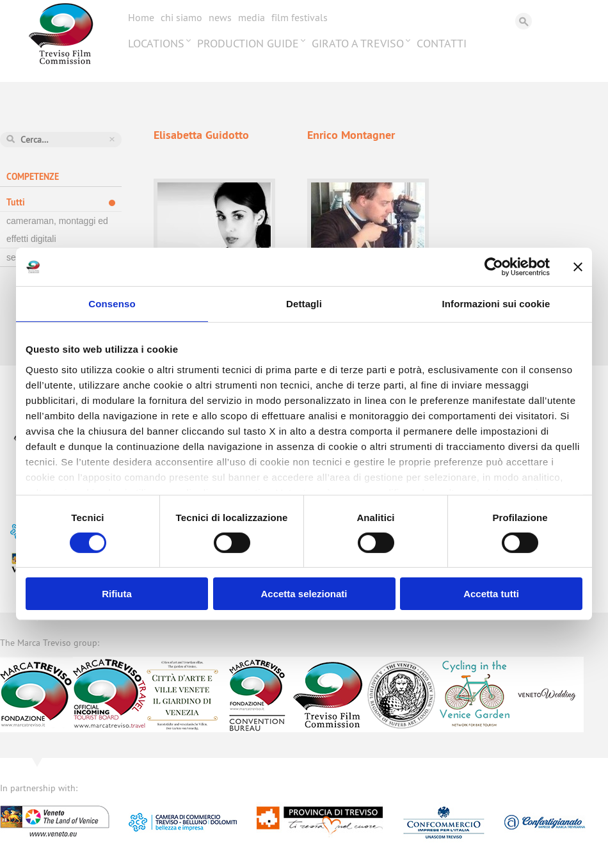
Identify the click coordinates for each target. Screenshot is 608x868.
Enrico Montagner (351, 135)
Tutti (16, 202)
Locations (156, 43)
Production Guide (248, 43)
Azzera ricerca (112, 139)
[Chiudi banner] (578, 267)
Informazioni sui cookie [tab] (496, 304)
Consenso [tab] (112, 304)
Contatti (442, 43)
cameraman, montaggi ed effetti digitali (57, 230)
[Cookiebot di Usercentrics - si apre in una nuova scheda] (494, 267)
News (220, 17)
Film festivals (300, 17)
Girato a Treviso (358, 43)
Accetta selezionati (304, 594)
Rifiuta (117, 594)
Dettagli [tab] (304, 304)
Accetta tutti (491, 594)
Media (252, 17)
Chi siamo (181, 17)
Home (141, 17)
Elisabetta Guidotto (201, 135)
